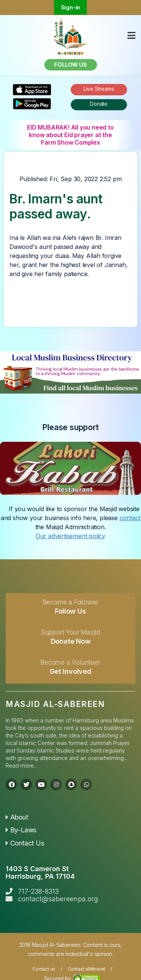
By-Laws (21, 830)
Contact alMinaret (87, 969)
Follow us (70, 65)
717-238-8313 (38, 891)
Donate (99, 104)
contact (130, 518)
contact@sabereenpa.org (58, 899)
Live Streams (99, 89)
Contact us (44, 969)
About (17, 817)
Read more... (21, 766)
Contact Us (25, 843)
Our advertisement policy (70, 536)
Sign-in (71, 7)
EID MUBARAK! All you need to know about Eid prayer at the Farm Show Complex (70, 135)
